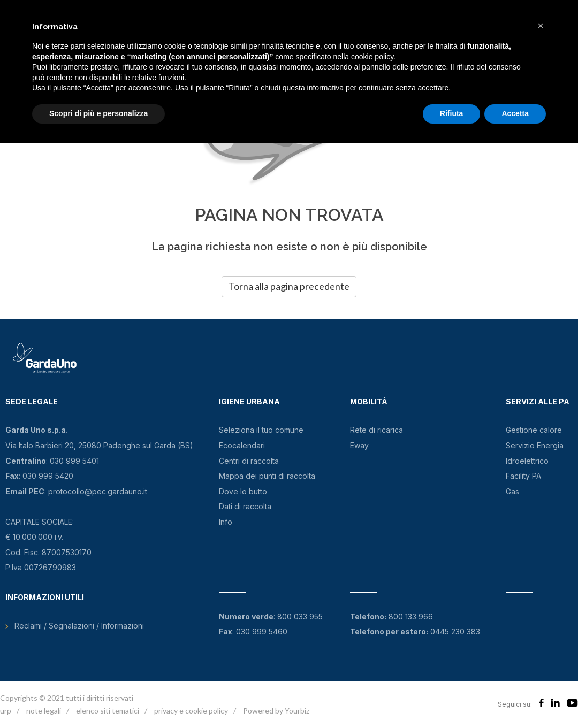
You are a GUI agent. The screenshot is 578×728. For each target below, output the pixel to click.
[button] (541, 26)
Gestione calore (534, 430)
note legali (44, 711)
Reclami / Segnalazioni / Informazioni (79, 626)
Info (226, 522)
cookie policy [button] (372, 57)
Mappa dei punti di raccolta (267, 476)
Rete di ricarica (377, 430)
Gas (512, 491)
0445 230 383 (455, 631)
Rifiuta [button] (452, 113)
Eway (359, 445)
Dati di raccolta (245, 506)
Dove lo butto (243, 491)
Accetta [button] (515, 113)
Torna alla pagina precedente (289, 286)
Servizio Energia (535, 445)
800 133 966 (411, 616)
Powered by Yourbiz (276, 711)
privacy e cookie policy (191, 711)
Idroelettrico (527, 461)
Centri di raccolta (249, 461)
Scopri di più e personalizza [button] (98, 113)
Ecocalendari (242, 445)
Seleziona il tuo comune (261, 430)
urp (6, 711)
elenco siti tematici (108, 711)
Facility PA (523, 476)
